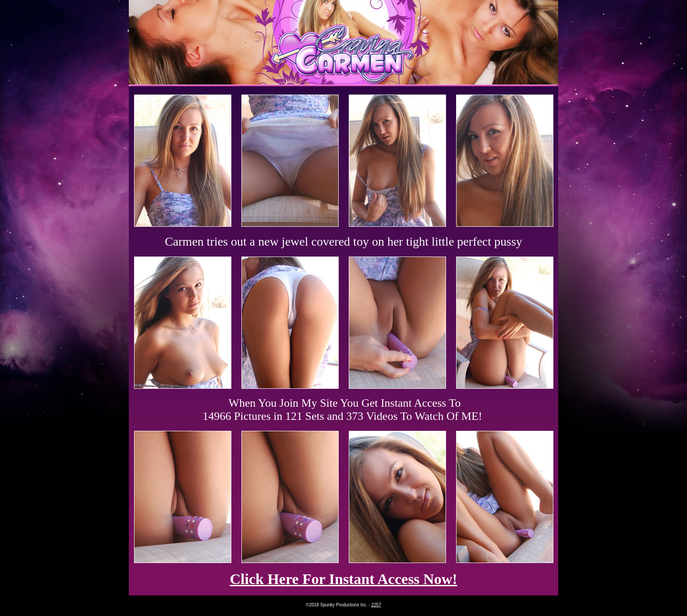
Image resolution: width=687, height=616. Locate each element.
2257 (376, 605)
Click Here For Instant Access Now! (343, 579)
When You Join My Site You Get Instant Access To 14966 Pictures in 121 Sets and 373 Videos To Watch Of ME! (343, 410)
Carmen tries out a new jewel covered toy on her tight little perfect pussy (343, 241)
